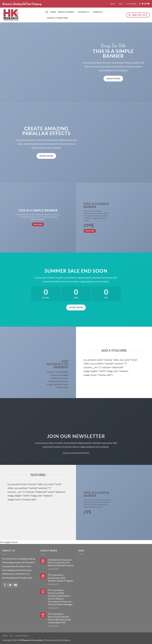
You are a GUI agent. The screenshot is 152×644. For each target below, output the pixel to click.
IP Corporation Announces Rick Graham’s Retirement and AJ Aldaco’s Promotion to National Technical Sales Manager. (60, 597)
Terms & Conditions (57, 18)
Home (53, 12)
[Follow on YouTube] (148, 4)
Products (84, 12)
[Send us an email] (145, 4)
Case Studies (131, 4)
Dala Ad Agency (63, 640)
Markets (99, 12)
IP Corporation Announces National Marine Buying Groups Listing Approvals (60, 618)
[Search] (47, 12)
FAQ (121, 4)
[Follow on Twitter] (143, 4)
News (113, 4)
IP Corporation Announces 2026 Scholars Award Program (61, 578)
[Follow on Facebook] (140, 4)
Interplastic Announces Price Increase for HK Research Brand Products (61, 562)
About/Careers (67, 12)
